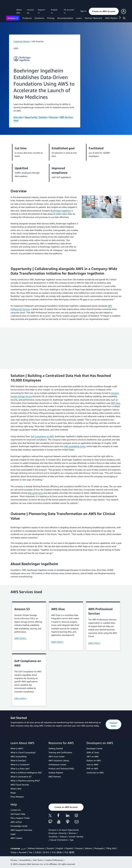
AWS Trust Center (57, 756)
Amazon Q (13, 18)
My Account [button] (69, 11)
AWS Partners (55, 777)
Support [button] (42, 11)
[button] (104, 11)
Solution (43, 117)
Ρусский (23, 852)
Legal (13, 834)
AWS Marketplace (114, 18)
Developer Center (94, 748)
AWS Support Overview (21, 830)
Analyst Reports (56, 773)
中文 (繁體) (69, 852)
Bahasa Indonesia (36, 848)
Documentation (65, 18)
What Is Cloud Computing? (23, 752)
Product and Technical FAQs (61, 769)
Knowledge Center (19, 826)
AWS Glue (115, 403)
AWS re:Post (16, 822)
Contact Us (30, 11)
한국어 (46, 852)
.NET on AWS (93, 756)
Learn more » (20, 638)
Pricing (51, 18)
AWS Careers (16, 838)
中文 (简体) (57, 852)
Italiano (88, 848)
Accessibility (25, 860)
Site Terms (38, 860)
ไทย (30, 852)
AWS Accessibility (19, 756)
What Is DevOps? (18, 760)
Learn (79, 18)
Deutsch (50, 848)
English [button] (55, 11)
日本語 (38, 852)
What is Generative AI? (21, 777)
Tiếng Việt (111, 848)
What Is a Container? (20, 764)
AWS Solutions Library (59, 760)
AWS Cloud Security (20, 785)
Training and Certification (60, 752)
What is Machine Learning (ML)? (25, 781)
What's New (16, 789)
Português (99, 848)
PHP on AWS (92, 769)
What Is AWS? (17, 748)
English (60, 848)
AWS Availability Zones (75, 446)
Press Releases (17, 797)
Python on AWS (94, 760)
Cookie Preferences (54, 860)
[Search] (125, 19)
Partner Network (93, 18)
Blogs (13, 793)
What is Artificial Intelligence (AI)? (26, 773)
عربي (23, 848)
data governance (35, 493)
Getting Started (56, 748)
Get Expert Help (18, 814)
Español (69, 848)
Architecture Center (57, 764)
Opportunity (31, 117)
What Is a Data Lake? (20, 769)
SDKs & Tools (93, 752)
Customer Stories (22, 41)
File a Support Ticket (20, 818)
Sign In (83, 11)
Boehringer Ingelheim (61, 211)
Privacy (14, 860)
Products (27, 18)
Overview (18, 117)
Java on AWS (92, 764)
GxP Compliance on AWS (42, 436)
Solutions (39, 18)
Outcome (54, 117)
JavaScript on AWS (95, 773)
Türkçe (13, 852)
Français (79, 848)
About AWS (19, 11)
